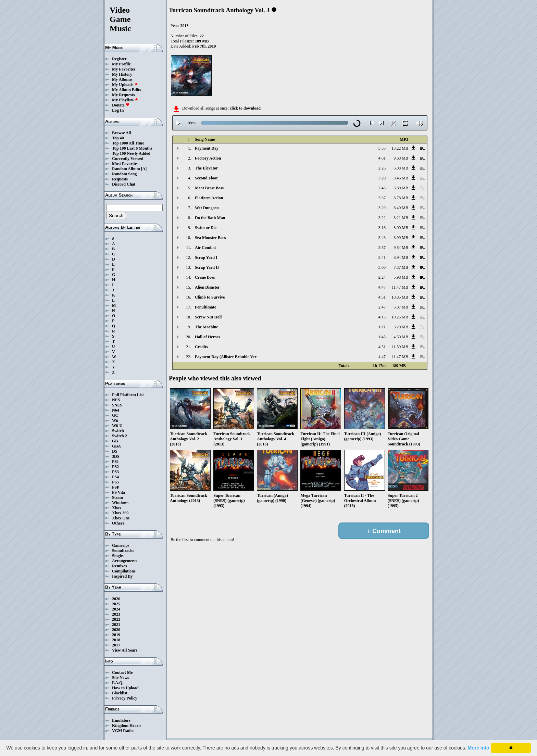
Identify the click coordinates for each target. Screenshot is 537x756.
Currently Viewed (128, 159)
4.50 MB (401, 337)
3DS (116, 456)
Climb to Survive (210, 297)
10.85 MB (400, 297)
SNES (117, 405)
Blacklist (120, 693)
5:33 (382, 148)
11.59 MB (400, 347)
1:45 (382, 337)
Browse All (121, 133)
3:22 (382, 218)
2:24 (382, 277)
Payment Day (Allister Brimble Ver (226, 357)
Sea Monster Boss (210, 238)
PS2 (115, 467)
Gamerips (121, 545)
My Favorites (124, 69)
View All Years (125, 650)
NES (116, 400)
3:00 (382, 267)
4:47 (382, 287)
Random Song (124, 174)
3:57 (382, 248)
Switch (118, 431)
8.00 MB (401, 228)
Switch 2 (120, 436)
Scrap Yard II (207, 267)
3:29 (382, 178)
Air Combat (205, 248)
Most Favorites (125, 164)
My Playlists (125, 100)
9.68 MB (401, 158)
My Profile (121, 64)
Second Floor (207, 178)
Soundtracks (123, 551)
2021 (116, 625)
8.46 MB (401, 178)
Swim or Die (206, 228)
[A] (144, 169)
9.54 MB (401, 248)
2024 (116, 609)
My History (122, 74)
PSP (116, 487)
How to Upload (125, 688)
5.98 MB (401, 277)
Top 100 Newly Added (131, 153)
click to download (245, 108)
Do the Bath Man (210, 218)
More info (479, 748)
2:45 (382, 188)
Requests (120, 179)
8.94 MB (401, 257)
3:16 (382, 228)
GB (115, 441)
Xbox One (121, 518)
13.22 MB (400, 148)
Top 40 (118, 138)
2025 (116, 604)
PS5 (115, 482)
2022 (116, 619)
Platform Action (209, 198)
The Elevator (206, 168)
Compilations (124, 571)
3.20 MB (401, 327)
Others (118, 523)
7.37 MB (401, 267)
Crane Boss (205, 277)
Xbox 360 (120, 513)
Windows (120, 503)
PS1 (115, 462)
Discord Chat (124, 184)
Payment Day (207, 148)
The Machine (207, 327)
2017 (116, 645)
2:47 (382, 307)
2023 (116, 614)
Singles (118, 556)
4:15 (382, 317)
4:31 (382, 297)
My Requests (123, 95)
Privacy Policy (125, 698)
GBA (116, 446)
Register (119, 59)
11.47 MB (400, 287)
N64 (116, 410)
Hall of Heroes (208, 337)
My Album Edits (127, 90)
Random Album (126, 169)
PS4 (115, 477)
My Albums (122, 79)
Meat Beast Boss (209, 188)
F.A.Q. (118, 683)
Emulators (121, 720)
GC (115, 415)
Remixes (119, 566)
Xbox (117, 508)
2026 (116, 599)
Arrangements (125, 561)
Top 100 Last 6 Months (132, 148)
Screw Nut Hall (208, 317)
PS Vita (118, 492)
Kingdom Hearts (127, 726)
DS (115, 451)
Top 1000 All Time (128, 143)
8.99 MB (401, 238)
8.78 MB (401, 198)
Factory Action (208, 158)
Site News (121, 678)
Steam (117, 497)
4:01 (382, 158)
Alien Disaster (207, 287)
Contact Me (122, 672)
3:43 (382, 238)
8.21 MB (401, 218)
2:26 (382, 168)
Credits (201, 347)
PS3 (115, 472)
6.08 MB (401, 168)
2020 (116, 630)
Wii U (117, 426)
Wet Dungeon (207, 208)
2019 (116, 635)
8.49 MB (401, 208)
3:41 (382, 257)
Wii (115, 420)
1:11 (382, 327)
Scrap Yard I (206, 257)
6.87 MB (401, 307)
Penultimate (205, 307)
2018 (116, 640)
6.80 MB (401, 188)
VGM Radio (123, 731)
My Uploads (125, 85)
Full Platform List (128, 395)
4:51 (382, 347)
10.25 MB (400, 317)
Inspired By (122, 576)
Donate (121, 105)
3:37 (382, 198)
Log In (118, 110)
